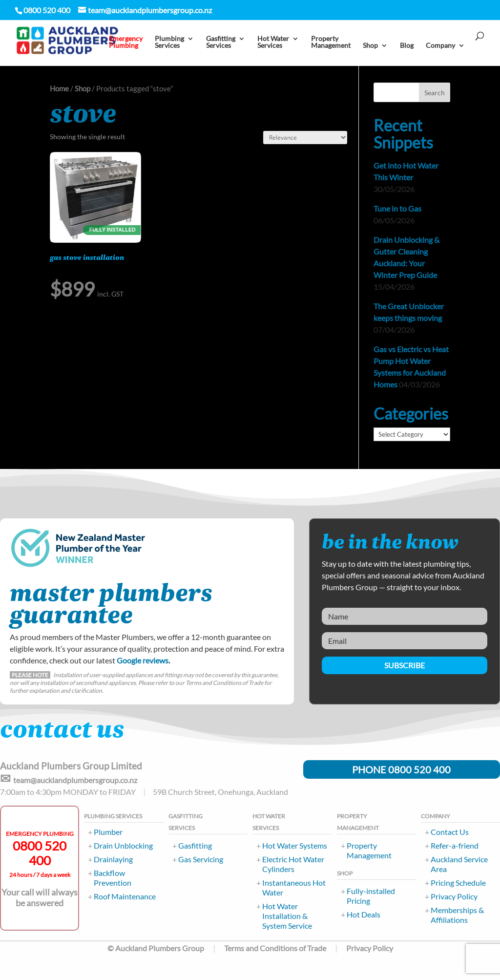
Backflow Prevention (113, 878)
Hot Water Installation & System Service (287, 916)
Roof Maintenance (125, 896)
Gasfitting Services (221, 42)
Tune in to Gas (397, 208)
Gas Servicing (201, 859)
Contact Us (450, 832)
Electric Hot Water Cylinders (293, 864)
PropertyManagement (331, 42)
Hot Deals (364, 914)
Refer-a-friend (455, 845)
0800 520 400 (40, 853)
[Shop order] (305, 138)
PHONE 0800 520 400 (401, 769)
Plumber (108, 832)
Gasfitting (195, 845)
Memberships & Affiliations (457, 915)
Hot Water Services (273, 42)
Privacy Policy (454, 896)
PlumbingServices (169, 42)
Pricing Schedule (458, 883)
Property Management (369, 850)
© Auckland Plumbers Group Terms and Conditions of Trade (217, 948)
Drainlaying (113, 859)
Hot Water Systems (295, 845)
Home (59, 88)
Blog (407, 46)
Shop (370, 46)
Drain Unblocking (123, 845)
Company (440, 46)
